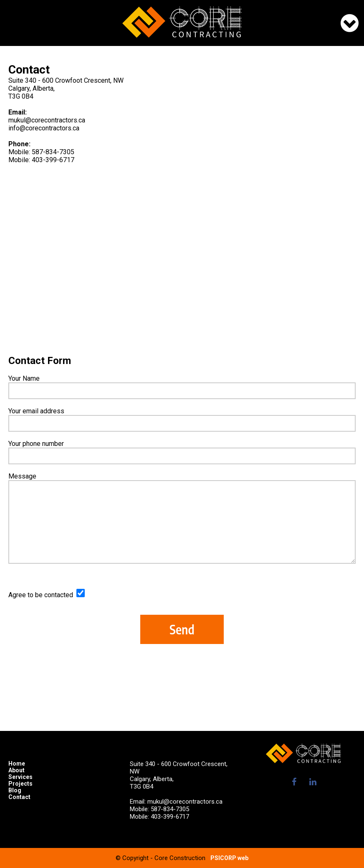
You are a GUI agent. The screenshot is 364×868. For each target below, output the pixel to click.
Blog (15, 790)
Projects (20, 784)
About (16, 770)
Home (17, 764)
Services (20, 777)
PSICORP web (229, 858)
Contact (19, 797)
